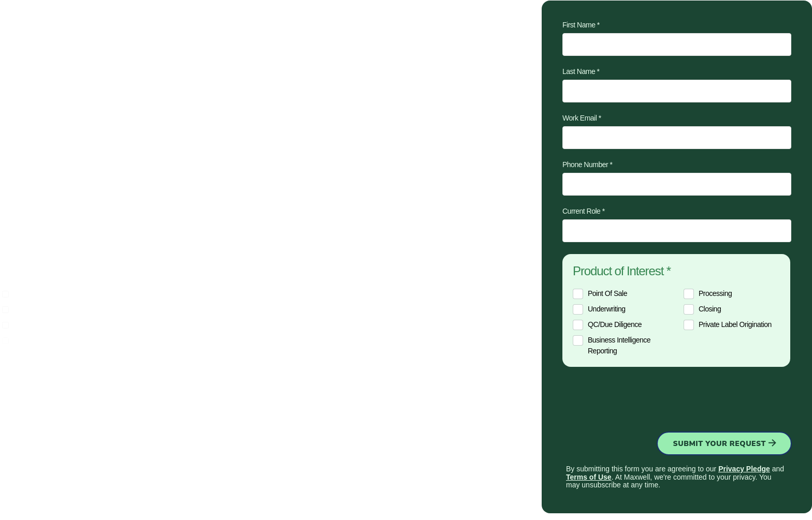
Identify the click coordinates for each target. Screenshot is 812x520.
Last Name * (581, 71)
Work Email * (582, 118)
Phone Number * (588, 165)
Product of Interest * (622, 271)
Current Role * (584, 211)
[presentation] (641, 397)
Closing (710, 309)
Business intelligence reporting (619, 345)
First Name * (581, 25)
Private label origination (735, 324)
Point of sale (607, 293)
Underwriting (607, 309)
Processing (715, 293)
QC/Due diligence (615, 324)
